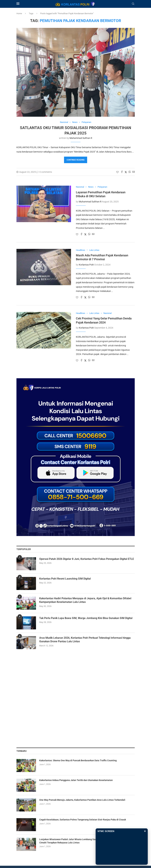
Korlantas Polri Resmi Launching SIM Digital (65, 579)
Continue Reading (76, 160)
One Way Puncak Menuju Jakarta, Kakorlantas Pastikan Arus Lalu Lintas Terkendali (82, 800)
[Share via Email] (134, 172)
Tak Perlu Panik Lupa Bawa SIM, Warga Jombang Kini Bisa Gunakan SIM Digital (86, 618)
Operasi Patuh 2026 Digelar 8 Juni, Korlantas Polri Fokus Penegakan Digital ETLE (87, 559)
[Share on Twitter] (126, 172)
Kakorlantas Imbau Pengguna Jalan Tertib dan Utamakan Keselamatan (76, 780)
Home (19, 13)
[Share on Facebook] (122, 172)
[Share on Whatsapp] (130, 172)
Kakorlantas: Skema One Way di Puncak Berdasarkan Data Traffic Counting (78, 760)
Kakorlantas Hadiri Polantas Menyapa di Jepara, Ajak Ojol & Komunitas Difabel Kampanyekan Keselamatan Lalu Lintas (85, 600)
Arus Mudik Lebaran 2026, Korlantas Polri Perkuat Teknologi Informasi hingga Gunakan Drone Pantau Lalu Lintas (85, 640)
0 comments (44, 172)
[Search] (133, 4)
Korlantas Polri (86, 265)
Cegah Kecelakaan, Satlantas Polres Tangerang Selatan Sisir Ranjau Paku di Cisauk (83, 820)
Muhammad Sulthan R (81, 138)
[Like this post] (117, 172)
